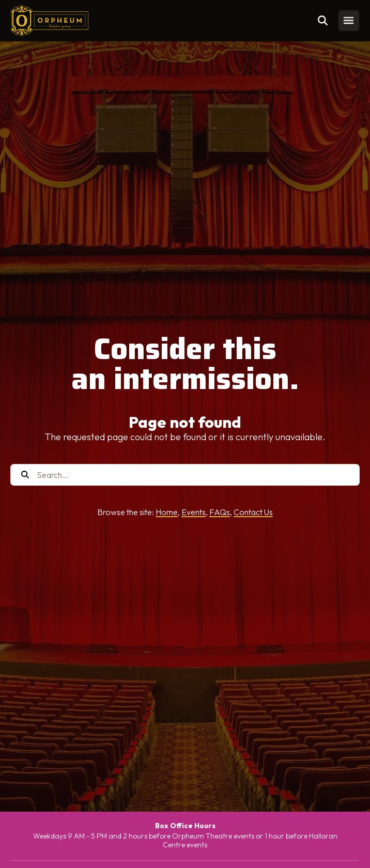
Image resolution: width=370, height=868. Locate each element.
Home (167, 512)
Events (194, 512)
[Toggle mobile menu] (349, 21)
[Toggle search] (323, 21)
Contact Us (253, 512)
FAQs (220, 512)
